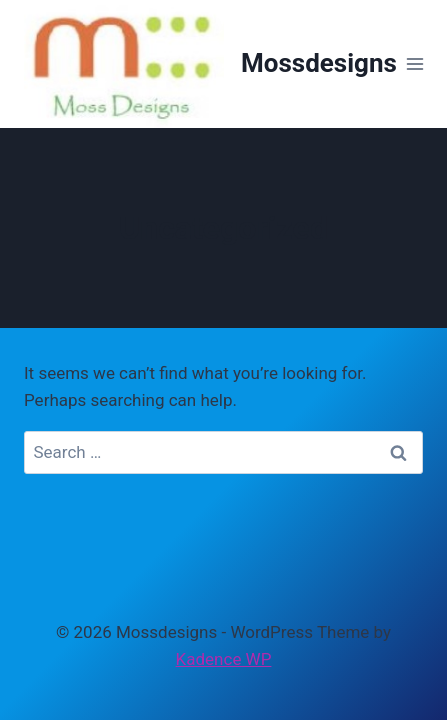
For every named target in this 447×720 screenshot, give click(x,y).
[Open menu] (415, 63)
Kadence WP (224, 659)
